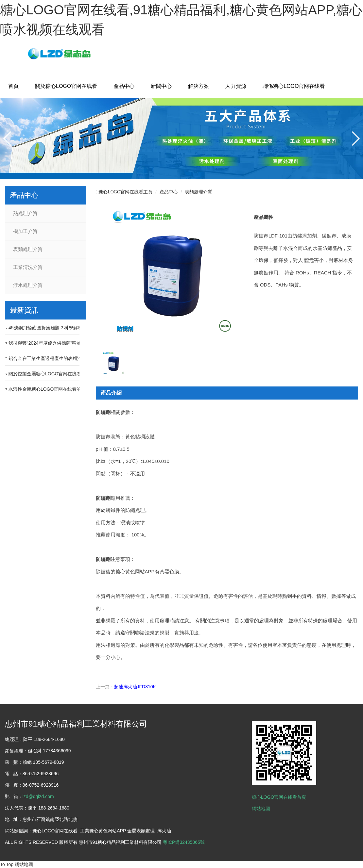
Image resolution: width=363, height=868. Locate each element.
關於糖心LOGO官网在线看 (66, 86)
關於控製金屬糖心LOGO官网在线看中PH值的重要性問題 (66, 374)
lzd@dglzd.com (38, 796)
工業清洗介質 (28, 267)
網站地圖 (261, 809)
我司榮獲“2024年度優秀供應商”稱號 (45, 343)
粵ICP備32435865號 (184, 842)
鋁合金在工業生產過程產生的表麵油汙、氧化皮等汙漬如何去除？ (75, 358)
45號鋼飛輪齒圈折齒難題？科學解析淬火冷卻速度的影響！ (68, 328)
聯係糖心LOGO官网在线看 (294, 86)
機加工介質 (25, 231)
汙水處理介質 (28, 285)
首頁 (13, 86)
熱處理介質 (25, 213)
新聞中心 (161, 86)
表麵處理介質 (28, 249)
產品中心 (124, 86)
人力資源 (236, 86)
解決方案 (199, 86)
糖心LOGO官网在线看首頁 (279, 797)
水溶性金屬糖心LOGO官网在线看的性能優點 (54, 389)
